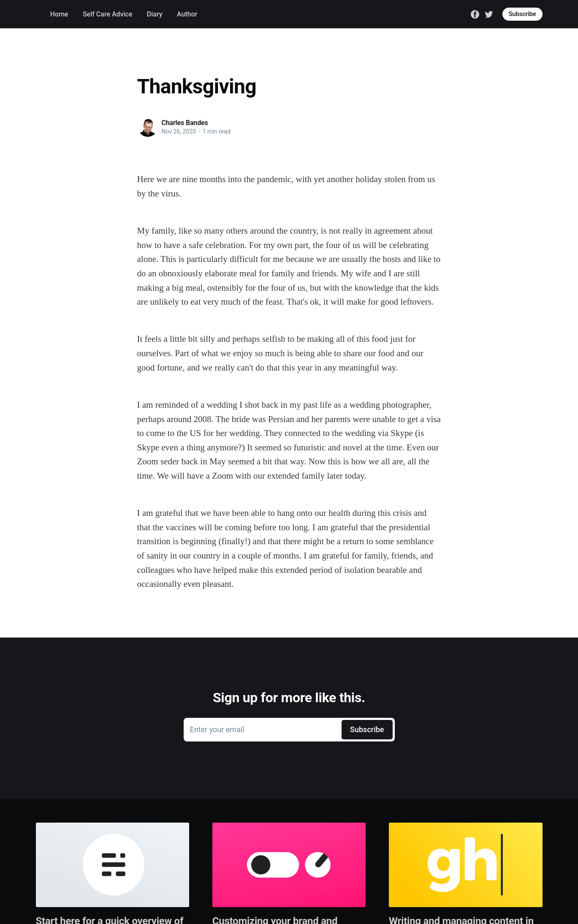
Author (187, 14)
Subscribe (522, 14)
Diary (155, 14)
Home (59, 14)
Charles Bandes (185, 123)
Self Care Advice (108, 14)
